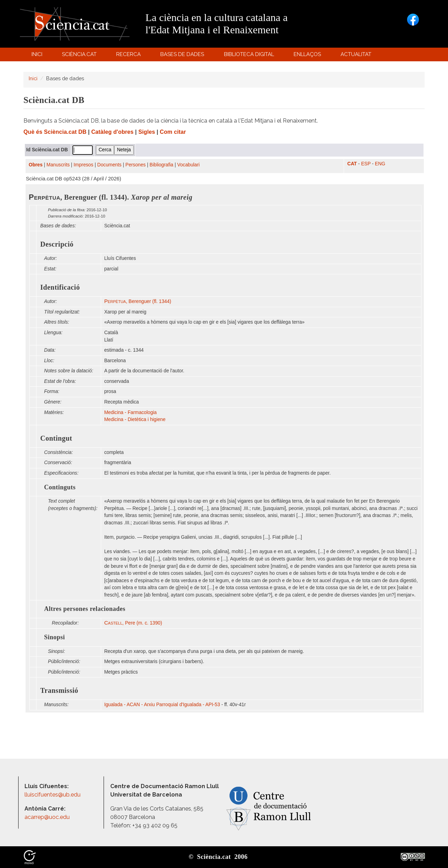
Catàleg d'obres (113, 132)
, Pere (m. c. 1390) (133, 623)
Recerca (130, 56)
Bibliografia (161, 165)
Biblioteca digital (250, 56)
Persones (135, 165)
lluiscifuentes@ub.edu (53, 795)
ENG (380, 164)
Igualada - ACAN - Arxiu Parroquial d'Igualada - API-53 (162, 705)
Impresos (83, 165)
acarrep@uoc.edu (47, 817)
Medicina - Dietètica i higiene (135, 419)
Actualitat (357, 56)
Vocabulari (188, 165)
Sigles (147, 132)
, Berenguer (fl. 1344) (138, 301)
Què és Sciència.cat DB (55, 132)
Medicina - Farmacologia (131, 412)
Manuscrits (58, 165)
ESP (366, 164)
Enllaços (307, 54)
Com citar (173, 132)
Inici (37, 54)
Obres (36, 165)
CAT (352, 164)
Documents (109, 165)
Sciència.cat (80, 56)
